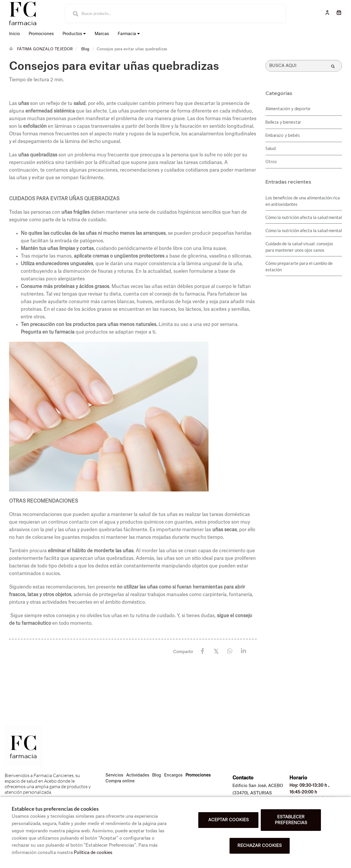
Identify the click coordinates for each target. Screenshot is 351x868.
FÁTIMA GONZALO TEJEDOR (45, 49)
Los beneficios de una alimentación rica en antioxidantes (303, 201)
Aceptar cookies (229, 820)
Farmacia (129, 34)
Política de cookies (93, 853)
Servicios (114, 775)
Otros (271, 162)
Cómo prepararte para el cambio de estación (299, 266)
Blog (85, 49)
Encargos (173, 775)
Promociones (198, 775)
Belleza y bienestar (283, 122)
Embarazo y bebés (283, 136)
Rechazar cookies (260, 846)
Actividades (138, 775)
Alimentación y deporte (288, 109)
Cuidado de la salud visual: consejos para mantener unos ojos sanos (299, 247)
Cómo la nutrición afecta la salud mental (304, 217)
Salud (271, 149)
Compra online (120, 781)
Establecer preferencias (291, 820)
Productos (74, 34)
